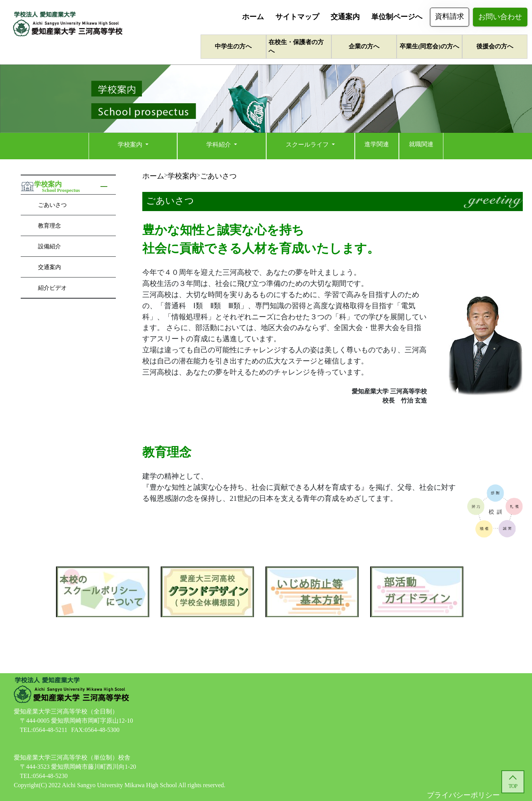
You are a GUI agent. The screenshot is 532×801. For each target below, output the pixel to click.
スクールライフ (308, 145)
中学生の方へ (233, 46)
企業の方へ (364, 46)
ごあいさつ (52, 205)
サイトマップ (297, 17)
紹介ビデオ (52, 288)
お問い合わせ (500, 17)
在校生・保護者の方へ (296, 46)
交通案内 (345, 17)
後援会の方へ (495, 46)
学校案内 (131, 145)
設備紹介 (49, 246)
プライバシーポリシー (463, 795)
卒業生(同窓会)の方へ (429, 46)
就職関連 (421, 144)
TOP (513, 786)
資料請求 (450, 16)
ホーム (253, 17)
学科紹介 (219, 145)
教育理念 (49, 225)
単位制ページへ (397, 17)
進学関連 (377, 144)
